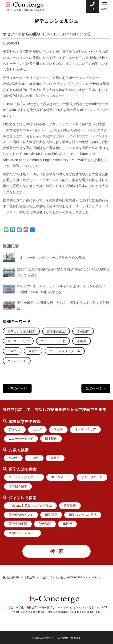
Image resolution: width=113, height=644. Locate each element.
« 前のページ (17, 388)
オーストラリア (18, 341)
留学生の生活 (56, 332)
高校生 (33, 351)
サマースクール (92, 477)
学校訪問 (83, 332)
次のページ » (96, 388)
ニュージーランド (53, 341)
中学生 (12, 351)
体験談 (67, 524)
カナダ (37, 429)
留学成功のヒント (21, 515)
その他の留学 (18, 486)
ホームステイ (17, 361)
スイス (58, 429)
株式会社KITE (11, 577)
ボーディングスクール (65, 351)
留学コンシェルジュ (22, 533)
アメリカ (15, 429)
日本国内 (51, 439)
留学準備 (70, 506)
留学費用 (51, 515)
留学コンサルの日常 (21, 332)
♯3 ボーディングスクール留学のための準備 (51, 261)
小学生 (82, 341)
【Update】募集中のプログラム (30, 506)
